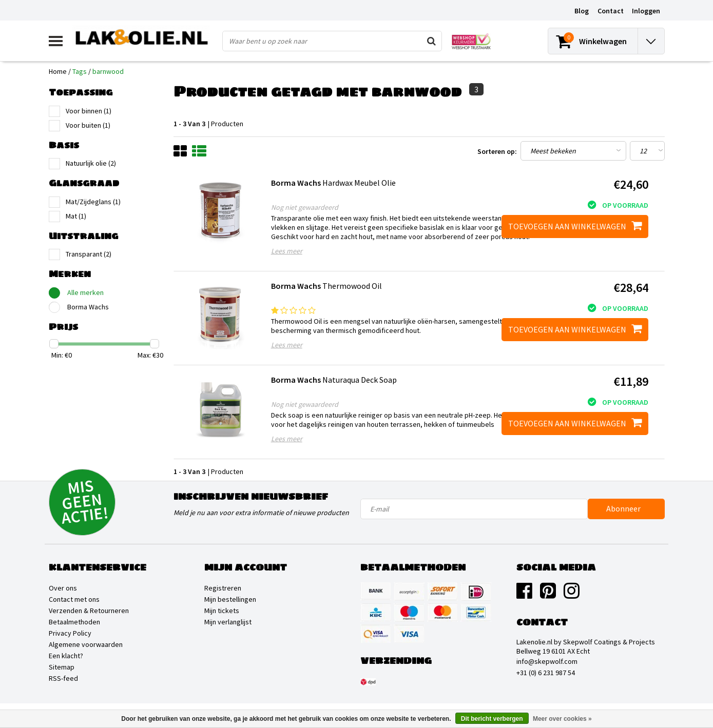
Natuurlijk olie (91, 163)
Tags (80, 71)
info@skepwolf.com (547, 661)
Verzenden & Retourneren (89, 611)
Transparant (89, 254)
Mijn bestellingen (230, 599)
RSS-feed (63, 678)
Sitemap (62, 667)
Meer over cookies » (562, 719)
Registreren (223, 588)
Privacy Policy (70, 633)
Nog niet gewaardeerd (305, 207)
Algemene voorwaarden (86, 644)
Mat (76, 216)
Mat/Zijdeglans (93, 202)
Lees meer (287, 251)
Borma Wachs (88, 307)
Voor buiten (88, 125)
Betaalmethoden (74, 622)
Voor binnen (89, 111)
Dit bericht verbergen (492, 719)
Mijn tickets (222, 611)
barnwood (108, 71)
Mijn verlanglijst (228, 622)
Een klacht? (66, 656)
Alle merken (85, 292)
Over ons (63, 588)
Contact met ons (74, 599)
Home (58, 71)
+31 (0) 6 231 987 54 (546, 673)
